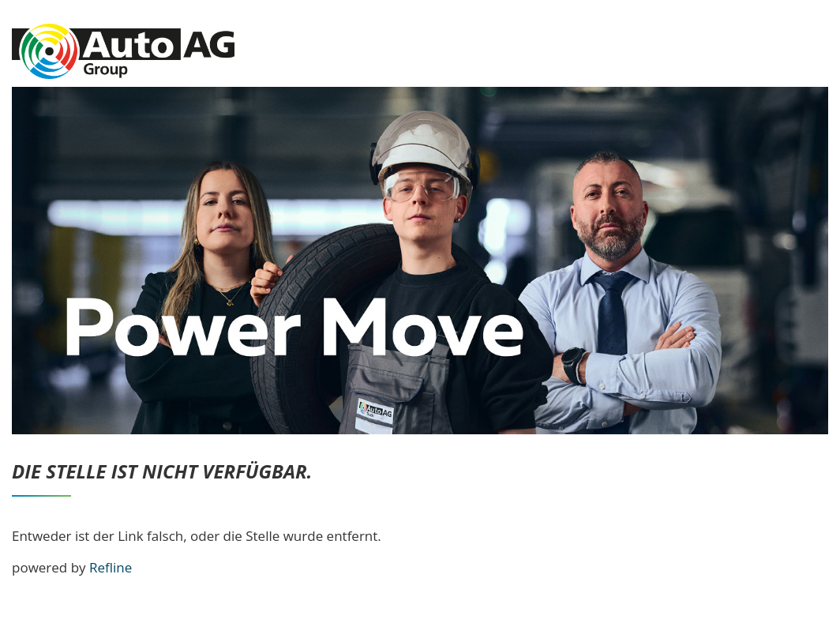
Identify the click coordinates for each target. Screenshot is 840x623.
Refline (111, 567)
